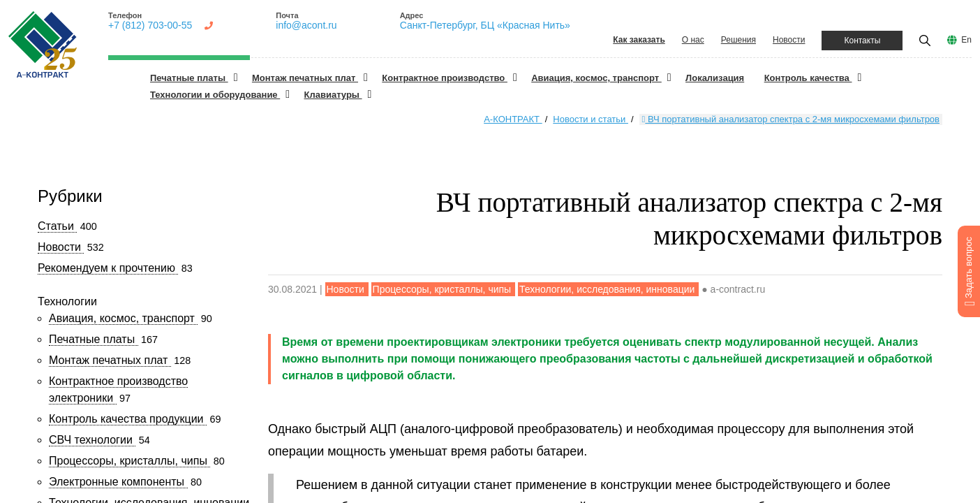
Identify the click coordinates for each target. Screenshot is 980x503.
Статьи (57, 226)
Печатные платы (189, 78)
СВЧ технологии (92, 440)
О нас (693, 40)
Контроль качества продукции (128, 419)
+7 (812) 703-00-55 (150, 25)
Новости (789, 40)
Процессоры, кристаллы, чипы (129, 461)
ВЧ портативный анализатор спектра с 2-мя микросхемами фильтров (791, 119)
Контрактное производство (445, 78)
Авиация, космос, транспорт (596, 78)
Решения (738, 40)
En (966, 40)
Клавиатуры (333, 95)
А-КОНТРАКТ (513, 119)
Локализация (715, 78)
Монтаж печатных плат (305, 78)
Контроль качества (808, 78)
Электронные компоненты (118, 482)
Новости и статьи (591, 119)
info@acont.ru (306, 25)
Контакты (862, 41)
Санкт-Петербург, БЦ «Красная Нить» (485, 25)
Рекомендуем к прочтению (108, 268)
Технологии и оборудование (215, 95)
